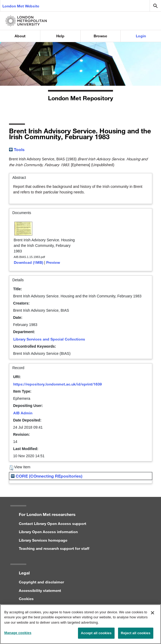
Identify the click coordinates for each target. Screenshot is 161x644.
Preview (53, 262)
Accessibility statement (40, 590)
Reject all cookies (136, 636)
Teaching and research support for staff (54, 548)
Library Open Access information (48, 532)
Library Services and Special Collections (49, 339)
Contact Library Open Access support (53, 523)
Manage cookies (18, 636)
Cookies (26, 599)
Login (141, 36)
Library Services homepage (43, 540)
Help (60, 36)
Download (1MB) (29, 262)
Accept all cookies (96, 636)
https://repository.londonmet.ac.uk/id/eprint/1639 (58, 384)
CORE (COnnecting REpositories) (47, 476)
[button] (11, 468)
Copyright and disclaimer (41, 582)
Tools (17, 149)
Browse (100, 36)
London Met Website (21, 6)
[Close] (153, 615)
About (20, 36)
